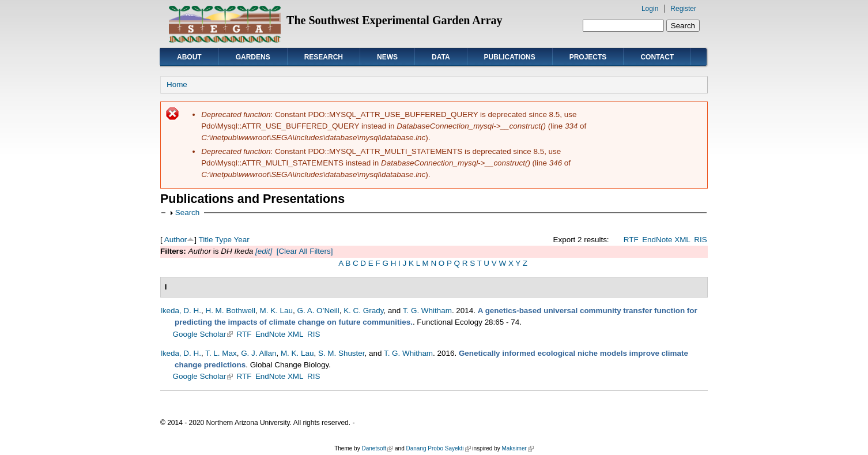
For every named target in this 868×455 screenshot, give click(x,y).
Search (188, 213)
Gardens (253, 57)
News (387, 57)
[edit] (263, 251)
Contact (657, 57)
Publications (510, 57)
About (189, 57)
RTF (631, 240)
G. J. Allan (258, 353)
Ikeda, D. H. (181, 311)
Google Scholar (203, 334)
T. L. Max (221, 353)
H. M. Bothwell (230, 311)
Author (176, 240)
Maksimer (517, 448)
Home (177, 84)
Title (206, 240)
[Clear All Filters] (305, 251)
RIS (700, 240)
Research (324, 57)
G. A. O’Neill (318, 311)
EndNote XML (666, 240)
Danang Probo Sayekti (438, 448)
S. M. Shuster (341, 353)
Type (223, 240)
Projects (588, 57)
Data (441, 57)
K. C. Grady (363, 311)
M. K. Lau (277, 311)
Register (683, 9)
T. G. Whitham (427, 311)
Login (650, 9)
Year (242, 240)
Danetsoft (377, 448)
